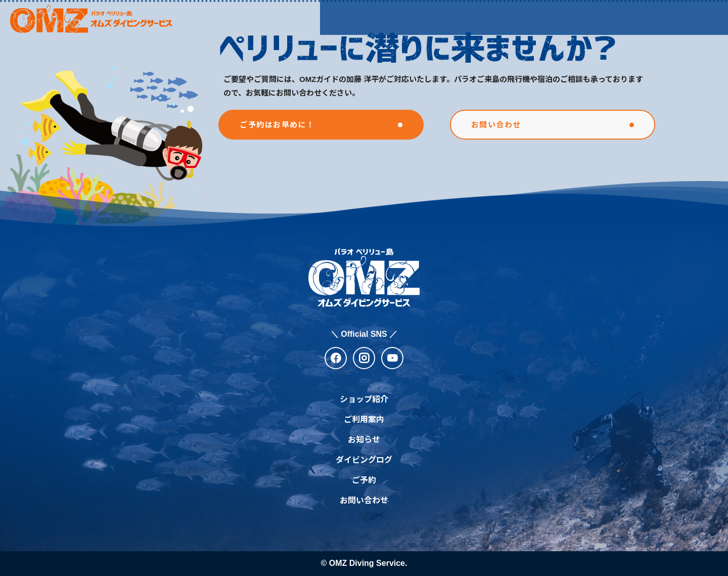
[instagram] (364, 358)
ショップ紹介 (357, 17)
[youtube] (392, 358)
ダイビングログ (561, 17)
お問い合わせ (364, 500)
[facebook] (336, 358)
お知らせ (491, 17)
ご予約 (364, 480)
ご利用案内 (428, 17)
